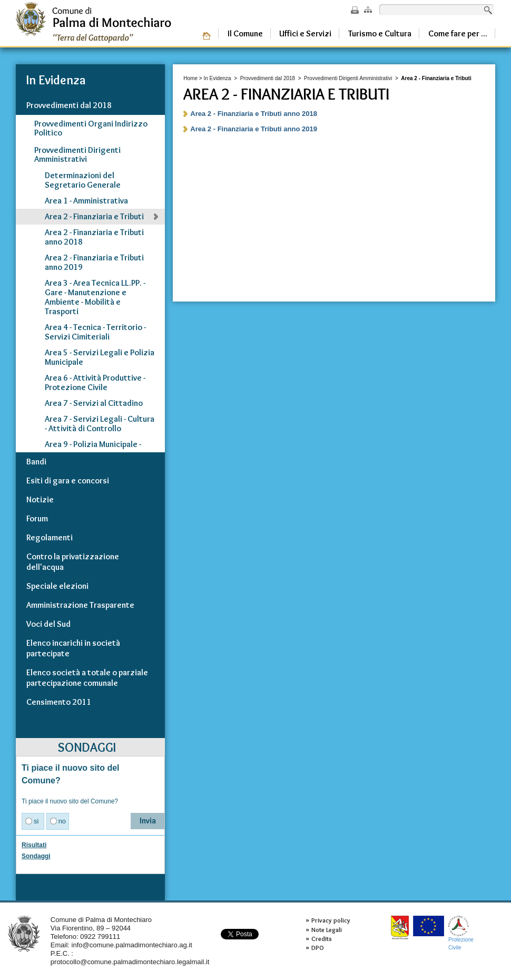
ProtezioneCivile (461, 933)
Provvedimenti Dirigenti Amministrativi (348, 78)
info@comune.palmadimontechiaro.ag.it (132, 945)
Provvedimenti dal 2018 (268, 78)
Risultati (34, 845)
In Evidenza (217, 78)
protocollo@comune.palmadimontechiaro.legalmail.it (130, 962)
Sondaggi (36, 856)
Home (190, 78)
